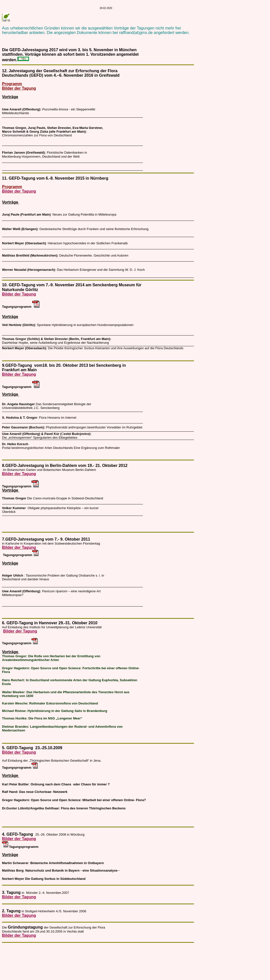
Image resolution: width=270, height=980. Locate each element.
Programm (12, 84)
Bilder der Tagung (19, 88)
